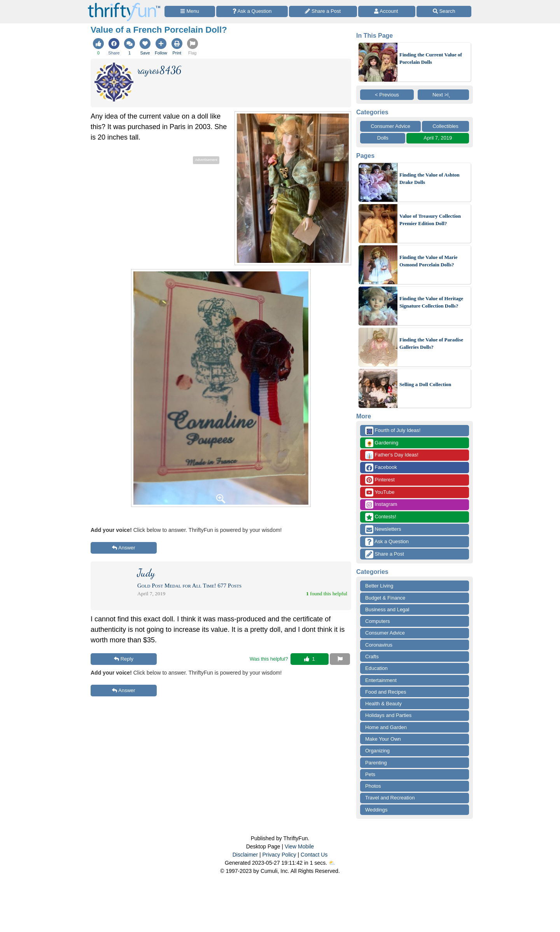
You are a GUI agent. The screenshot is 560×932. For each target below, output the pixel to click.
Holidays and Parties (388, 715)
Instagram (381, 504)
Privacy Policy (279, 855)
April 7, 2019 (438, 138)
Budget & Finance (385, 598)
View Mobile (299, 846)
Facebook (381, 468)
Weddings (376, 810)
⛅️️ (332, 863)
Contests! (381, 517)
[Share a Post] (323, 11)
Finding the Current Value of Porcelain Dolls (431, 59)
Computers (378, 621)
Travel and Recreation (390, 798)
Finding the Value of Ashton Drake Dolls (430, 179)
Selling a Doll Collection (425, 384)
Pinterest (380, 480)
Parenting (376, 763)
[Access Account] (387, 11)
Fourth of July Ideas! (393, 431)
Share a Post (385, 554)
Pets (370, 774)
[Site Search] (444, 11)
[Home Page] (124, 4)
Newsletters (383, 529)
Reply (124, 659)
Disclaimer (245, 855)
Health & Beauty (383, 704)
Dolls (383, 138)
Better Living (379, 586)
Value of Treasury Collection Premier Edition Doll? (430, 220)
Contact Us (314, 855)
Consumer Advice (390, 126)
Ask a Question (387, 542)
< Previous (387, 95)
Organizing (377, 751)
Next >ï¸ (443, 95)
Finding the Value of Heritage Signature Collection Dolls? (431, 302)
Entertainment (381, 680)
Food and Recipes (386, 692)
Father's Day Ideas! (392, 455)
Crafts (372, 657)
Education (376, 668)
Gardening (382, 443)
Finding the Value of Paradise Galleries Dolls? (431, 344)
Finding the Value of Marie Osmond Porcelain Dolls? (429, 261)
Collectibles (445, 126)
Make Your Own (383, 739)
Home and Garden (386, 727)
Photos (373, 786)
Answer (123, 548)
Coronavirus (379, 645)
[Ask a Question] (252, 11)
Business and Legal (387, 609)
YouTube (380, 492)
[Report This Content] (340, 659)
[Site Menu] (190, 11)
